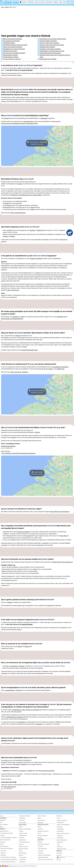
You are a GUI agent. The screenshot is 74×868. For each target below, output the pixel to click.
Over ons (59, 855)
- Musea (21, 831)
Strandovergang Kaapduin (8, 446)
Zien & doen (42, 2)
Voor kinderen (4, 825)
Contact (59, 860)
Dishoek (24, 2)
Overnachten (31, 2)
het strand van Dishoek (23, 532)
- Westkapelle (60, 829)
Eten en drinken (42, 816)
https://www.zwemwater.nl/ (65, 562)
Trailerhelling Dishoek (9, 43)
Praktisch (56, 2)
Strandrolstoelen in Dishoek (11, 57)
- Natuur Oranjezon (62, 820)
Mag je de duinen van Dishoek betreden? (14, 53)
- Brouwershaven (42, 849)
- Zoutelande (60, 831)
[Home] (21, 2)
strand (7, 203)
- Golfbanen (22, 862)
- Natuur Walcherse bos (63, 833)
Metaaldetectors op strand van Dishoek (14, 49)
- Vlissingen (60, 836)
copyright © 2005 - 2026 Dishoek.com (29, 866)
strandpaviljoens (10, 690)
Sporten (21, 855)
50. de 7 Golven (48, 369)
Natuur (21, 851)
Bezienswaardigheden (25, 829)
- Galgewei (3, 853)
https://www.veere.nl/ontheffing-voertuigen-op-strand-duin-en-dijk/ (19, 124)
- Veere (58, 818)
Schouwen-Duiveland (43, 844)
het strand (28, 536)
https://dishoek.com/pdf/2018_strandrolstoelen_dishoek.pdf (18, 453)
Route (39, 827)
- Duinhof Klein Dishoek (6, 833)
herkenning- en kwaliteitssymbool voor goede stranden (26, 195)
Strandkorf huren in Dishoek (47, 47)
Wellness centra (23, 847)
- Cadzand (59, 847)
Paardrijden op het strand (10, 51)
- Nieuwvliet (60, 842)
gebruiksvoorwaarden (13, 866)
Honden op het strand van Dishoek (13, 47)
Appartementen (4, 831)
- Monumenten (23, 833)
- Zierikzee (40, 853)
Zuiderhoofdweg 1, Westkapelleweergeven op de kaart (37, 143)
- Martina (2, 835)
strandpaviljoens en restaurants (15, 717)
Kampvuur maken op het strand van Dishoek (52, 45)
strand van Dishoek (26, 65)
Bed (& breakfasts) (5, 840)
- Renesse (40, 846)
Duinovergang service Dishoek (11, 41)
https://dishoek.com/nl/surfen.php (60, 512)
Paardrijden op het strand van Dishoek (50, 49)
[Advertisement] (37, 21)
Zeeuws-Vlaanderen (62, 840)
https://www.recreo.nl (10, 787)
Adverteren (59, 853)
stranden (20, 184)
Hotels (2, 844)
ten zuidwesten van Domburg (60, 367)
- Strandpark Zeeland (25, 816)
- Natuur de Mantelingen (63, 825)
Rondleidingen (23, 853)
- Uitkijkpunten (23, 836)
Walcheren (59, 816)
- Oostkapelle (60, 823)
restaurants (22, 722)
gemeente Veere (28, 122)
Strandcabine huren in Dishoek (48, 59)
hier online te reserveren (48, 771)
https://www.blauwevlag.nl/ (18, 213)
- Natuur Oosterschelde (44, 855)
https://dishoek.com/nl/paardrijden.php (12, 319)
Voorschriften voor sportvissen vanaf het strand (53, 39)
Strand (36, 2)
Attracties (22, 838)
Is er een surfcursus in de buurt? (12, 59)
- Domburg (59, 827)
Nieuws (40, 838)
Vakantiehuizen (4, 846)
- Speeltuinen (22, 840)
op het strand (28, 179)
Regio (61, 2)
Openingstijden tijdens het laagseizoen (50, 53)
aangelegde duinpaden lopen (30, 350)
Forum (39, 833)
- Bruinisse (41, 851)
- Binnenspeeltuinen (24, 842)
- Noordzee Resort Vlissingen (8, 857)
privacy (20, 866)
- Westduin (22, 820)
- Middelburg (60, 838)
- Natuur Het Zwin (61, 849)
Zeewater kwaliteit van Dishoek (48, 41)
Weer (64, 2)
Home (2, 816)
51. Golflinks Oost (59, 369)
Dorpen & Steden (23, 849)
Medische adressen (43, 831)
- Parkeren (40, 829)
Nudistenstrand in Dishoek (10, 55)
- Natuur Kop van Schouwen (45, 860)
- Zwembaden (23, 857)
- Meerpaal (3, 855)
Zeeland (40, 842)
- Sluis (58, 844)
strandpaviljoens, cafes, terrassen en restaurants (25, 710)
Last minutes (22, 823)
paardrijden (15, 317)
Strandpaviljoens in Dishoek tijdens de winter (52, 51)
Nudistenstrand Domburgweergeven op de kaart (37, 392)
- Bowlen (21, 844)
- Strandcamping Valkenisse (8, 862)
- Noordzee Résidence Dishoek (8, 838)
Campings (3, 842)
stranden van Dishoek (36, 259)
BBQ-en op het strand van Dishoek (12, 39)
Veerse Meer (63, 536)
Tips (1, 822)
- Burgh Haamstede (43, 857)
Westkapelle (44, 118)
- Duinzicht (3, 851)
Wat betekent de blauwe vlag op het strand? (15, 45)
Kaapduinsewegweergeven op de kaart (37, 473)
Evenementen (49, 2)
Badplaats (3, 820)
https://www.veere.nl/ (13, 290)
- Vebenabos (22, 818)
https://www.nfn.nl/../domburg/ (19, 372)
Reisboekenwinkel (43, 836)
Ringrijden (40, 823)
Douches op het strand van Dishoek (49, 43)
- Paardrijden (22, 860)
